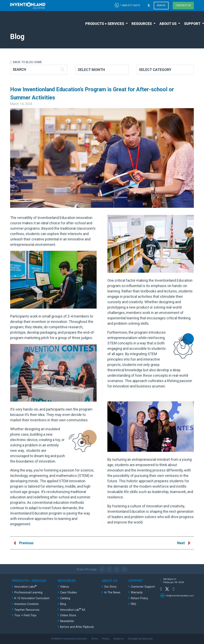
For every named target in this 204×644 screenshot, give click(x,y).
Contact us (183, 5)
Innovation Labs (25, 587)
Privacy (106, 639)
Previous (26, 543)
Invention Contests (26, 604)
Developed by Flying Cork (140, 639)
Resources (142, 24)
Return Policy (139, 598)
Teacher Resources (27, 610)
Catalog (65, 598)
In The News (112, 593)
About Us (168, 24)
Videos (65, 587)
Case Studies (69, 593)
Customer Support (143, 587)
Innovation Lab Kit (73, 609)
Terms (95, 639)
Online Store (68, 615)
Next (181, 543)
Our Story (110, 587)
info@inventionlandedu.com (180, 596)
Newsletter (67, 621)
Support (192, 24)
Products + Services (105, 24)
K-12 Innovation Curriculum (32, 598)
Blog (63, 604)
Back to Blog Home (27, 62)
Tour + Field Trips (25, 615)
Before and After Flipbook (77, 627)
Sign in (161, 5)
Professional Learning (28, 593)
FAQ (133, 604)
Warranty (137, 593)
